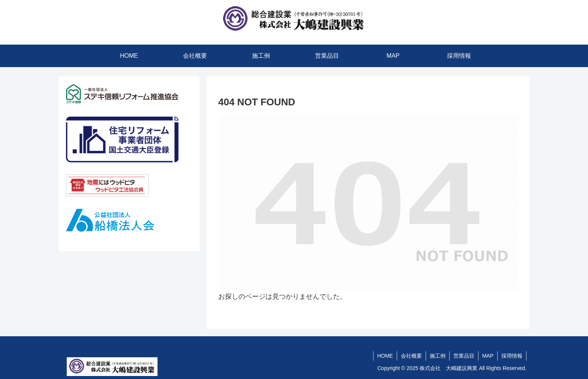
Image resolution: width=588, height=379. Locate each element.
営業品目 (464, 356)
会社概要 (411, 356)
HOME (385, 356)
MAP (488, 356)
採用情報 (512, 356)
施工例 (438, 356)
